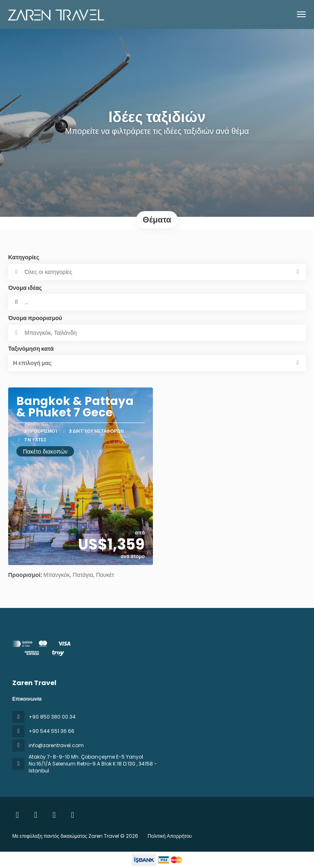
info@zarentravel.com (56, 745)
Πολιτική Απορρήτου (170, 836)
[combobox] (157, 333)
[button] (157, 363)
